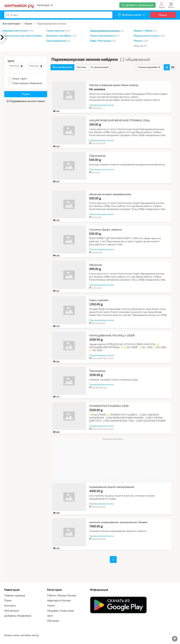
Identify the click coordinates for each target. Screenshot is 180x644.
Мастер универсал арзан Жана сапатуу (114, 85)
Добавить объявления (18, 616)
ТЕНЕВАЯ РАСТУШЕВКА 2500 (109, 406)
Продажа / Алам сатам (60, 611)
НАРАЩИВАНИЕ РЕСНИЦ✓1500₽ (112, 336)
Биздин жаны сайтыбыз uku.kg (21, 635)
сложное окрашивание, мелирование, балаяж (118, 522)
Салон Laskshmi (99, 300)
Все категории (11, 24)
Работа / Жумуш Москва (62, 596)
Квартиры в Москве (59, 601)
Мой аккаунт (12, 611)
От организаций (99, 67)
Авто (50, 616)
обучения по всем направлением (110, 194)
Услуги (51, 606)
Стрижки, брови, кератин (106, 230)
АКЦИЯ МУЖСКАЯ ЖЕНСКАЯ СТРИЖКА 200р (119, 120)
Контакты (10, 606)
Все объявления (62, 67)
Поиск (163, 15)
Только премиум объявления (27, 83)
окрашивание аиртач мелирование (112, 487)
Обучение (96, 265)
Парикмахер (97, 156)
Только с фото (20, 79)
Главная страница (15, 596)
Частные (81, 67)
